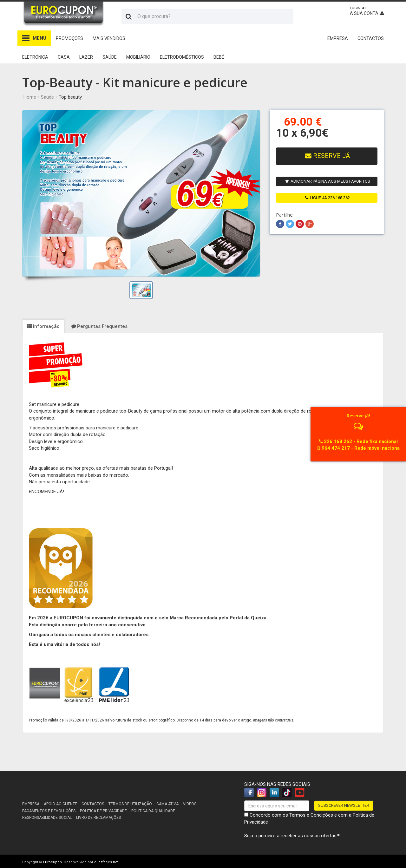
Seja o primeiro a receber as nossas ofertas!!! (292, 836)
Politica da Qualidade (153, 811)
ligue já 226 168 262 (327, 198)
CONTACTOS (371, 38)
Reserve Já (327, 156)
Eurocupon (52, 862)
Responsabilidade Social (47, 818)
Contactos (93, 804)
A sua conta (367, 11)
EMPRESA (338, 38)
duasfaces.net (106, 862)
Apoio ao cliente (60, 804)
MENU (34, 38)
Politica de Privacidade (103, 811)
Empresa (31, 804)
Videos (190, 804)
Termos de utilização (130, 804)
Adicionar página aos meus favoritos (328, 181)
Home (30, 97)
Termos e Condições (311, 815)
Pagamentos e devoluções (49, 811)
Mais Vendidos (109, 38)
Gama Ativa (167, 804)
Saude (47, 97)
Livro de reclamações (98, 818)
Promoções (69, 38)
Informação (43, 326)
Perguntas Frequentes (99, 326)
